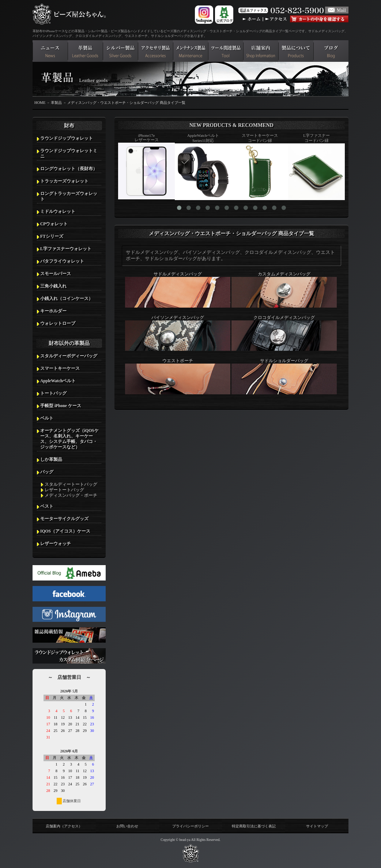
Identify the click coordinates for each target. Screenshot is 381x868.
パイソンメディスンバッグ (178, 333)
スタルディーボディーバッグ (69, 356)
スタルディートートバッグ (71, 484)
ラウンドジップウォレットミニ (69, 153)
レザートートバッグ (64, 490)
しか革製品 (51, 459)
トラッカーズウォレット (64, 181)
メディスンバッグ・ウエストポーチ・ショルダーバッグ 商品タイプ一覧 (126, 103)
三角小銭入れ (53, 286)
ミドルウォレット (58, 211)
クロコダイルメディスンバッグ (284, 333)
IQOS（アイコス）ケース (65, 531)
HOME (40, 103)
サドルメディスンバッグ (178, 290)
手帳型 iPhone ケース (61, 406)
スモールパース (56, 274)
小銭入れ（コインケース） (67, 298)
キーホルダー (53, 311)
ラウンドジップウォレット (67, 138)
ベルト (47, 418)
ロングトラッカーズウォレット (69, 196)
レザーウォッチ (56, 544)
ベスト (47, 506)
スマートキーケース (60, 368)
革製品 (56, 103)
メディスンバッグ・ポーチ (71, 495)
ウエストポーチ (178, 376)
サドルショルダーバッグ (284, 376)
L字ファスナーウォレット (66, 249)
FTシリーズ (52, 236)
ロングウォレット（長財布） (69, 169)
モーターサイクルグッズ (64, 519)
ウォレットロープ (58, 323)
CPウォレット (54, 224)
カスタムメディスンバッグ (284, 290)
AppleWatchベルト (58, 381)
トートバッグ (53, 393)
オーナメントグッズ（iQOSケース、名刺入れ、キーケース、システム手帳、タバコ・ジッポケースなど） (69, 439)
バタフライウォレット (62, 261)
